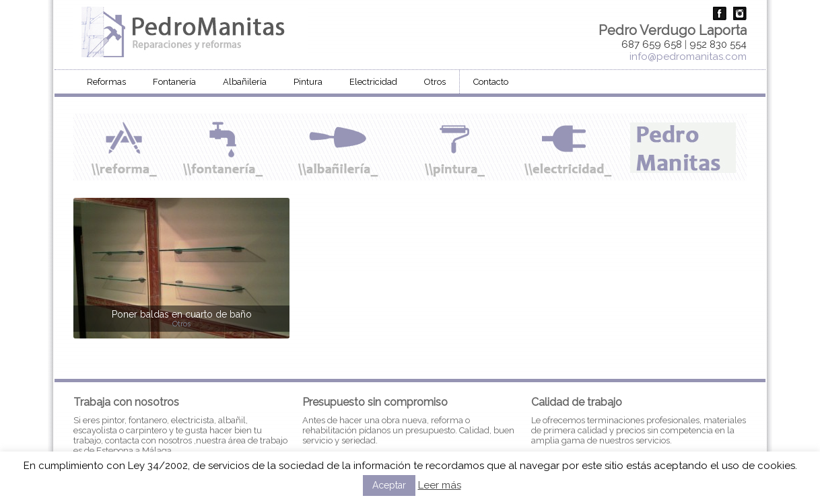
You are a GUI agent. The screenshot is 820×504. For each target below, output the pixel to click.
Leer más (440, 485)
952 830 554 (718, 44)
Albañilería (245, 82)
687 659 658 (652, 44)
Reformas (106, 82)
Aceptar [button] (389, 485)
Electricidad (373, 82)
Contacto (491, 82)
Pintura (308, 82)
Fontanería (174, 82)
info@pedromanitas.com (688, 57)
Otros (435, 82)
